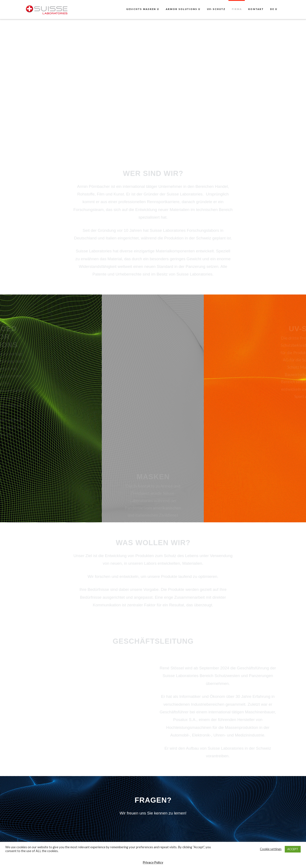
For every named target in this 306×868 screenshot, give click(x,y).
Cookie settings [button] (271, 849)
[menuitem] (274, 10)
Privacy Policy (153, 862)
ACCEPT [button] (293, 849)
